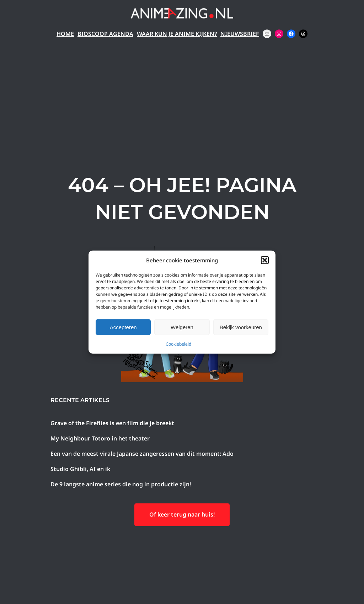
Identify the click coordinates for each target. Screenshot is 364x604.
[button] (265, 260)
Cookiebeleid (178, 344)
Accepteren (123, 327)
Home (65, 34)
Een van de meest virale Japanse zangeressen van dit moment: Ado (142, 454)
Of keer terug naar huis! (182, 514)
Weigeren (182, 327)
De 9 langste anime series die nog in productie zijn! (121, 484)
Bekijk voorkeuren (241, 327)
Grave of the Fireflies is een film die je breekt (112, 423)
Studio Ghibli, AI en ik (80, 469)
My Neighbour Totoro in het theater (100, 438)
